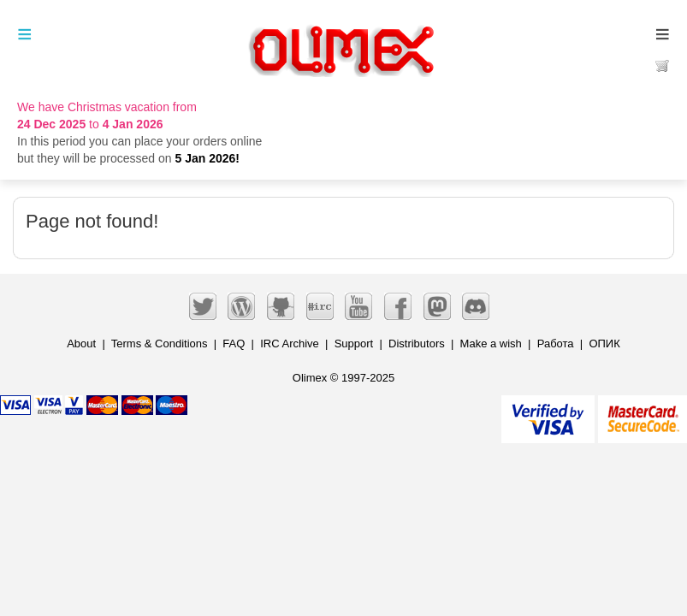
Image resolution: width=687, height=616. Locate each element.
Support (354, 344)
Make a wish (491, 344)
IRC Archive (290, 344)
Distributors (417, 344)
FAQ (234, 344)
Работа (556, 344)
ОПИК (604, 344)
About (81, 344)
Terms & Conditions (160, 344)
